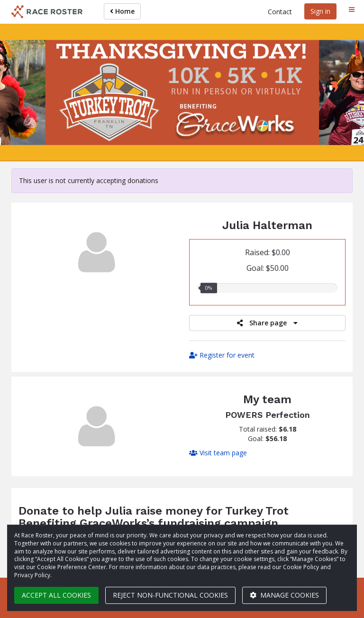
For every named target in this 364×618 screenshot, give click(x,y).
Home (122, 11)
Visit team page (218, 453)
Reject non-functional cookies (170, 595)
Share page (267, 323)
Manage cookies (284, 595)
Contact (280, 12)
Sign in (320, 11)
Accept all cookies (56, 595)
